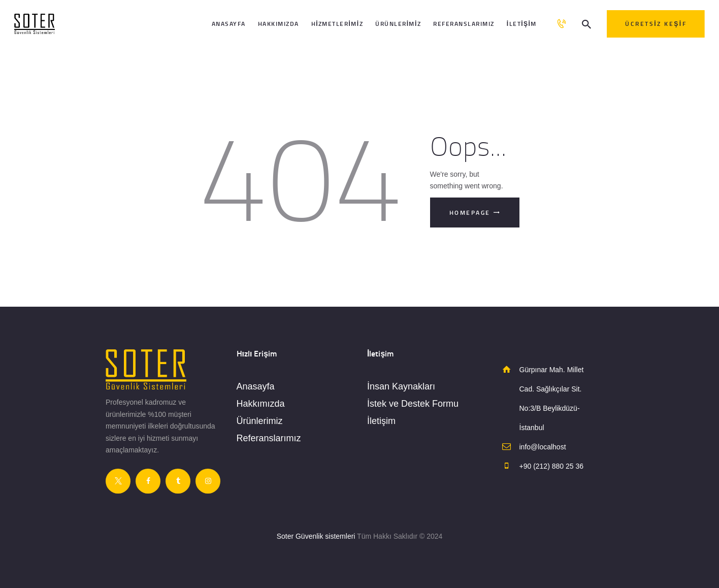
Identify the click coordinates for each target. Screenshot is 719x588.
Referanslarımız (269, 438)
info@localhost (543, 447)
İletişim (381, 421)
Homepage (470, 213)
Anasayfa (256, 386)
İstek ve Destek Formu (413, 404)
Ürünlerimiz (260, 421)
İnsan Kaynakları (401, 386)
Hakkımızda (261, 404)
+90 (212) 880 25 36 (552, 466)
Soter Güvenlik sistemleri (316, 536)
